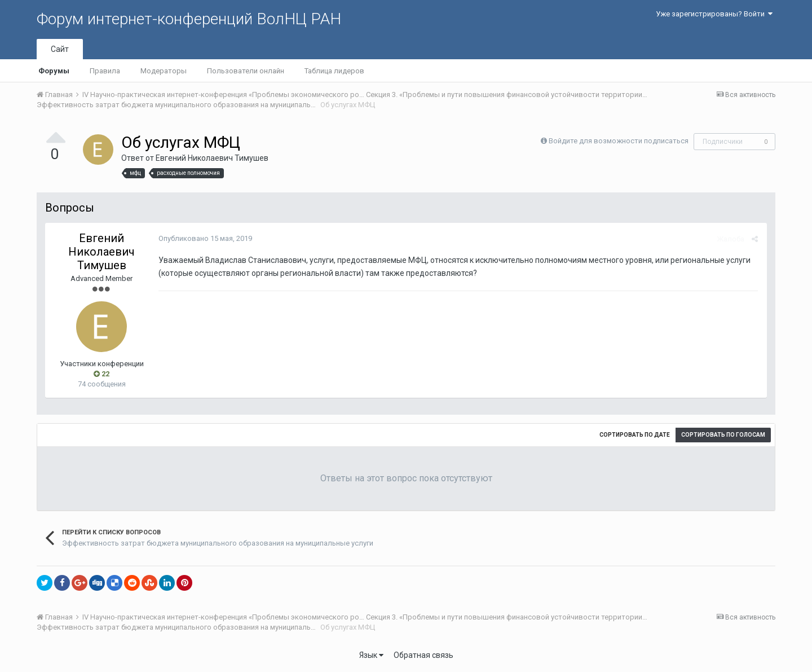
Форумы (54, 71)
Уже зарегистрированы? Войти (714, 14)
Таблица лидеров (334, 71)
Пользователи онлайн (246, 71)
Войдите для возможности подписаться (619, 141)
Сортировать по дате (635, 435)
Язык (371, 655)
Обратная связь (423, 655)
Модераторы (164, 71)
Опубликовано (205, 238)
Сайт (60, 49)
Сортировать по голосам (723, 435)
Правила (105, 71)
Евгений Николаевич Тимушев (212, 158)
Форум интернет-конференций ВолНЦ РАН (189, 19)
